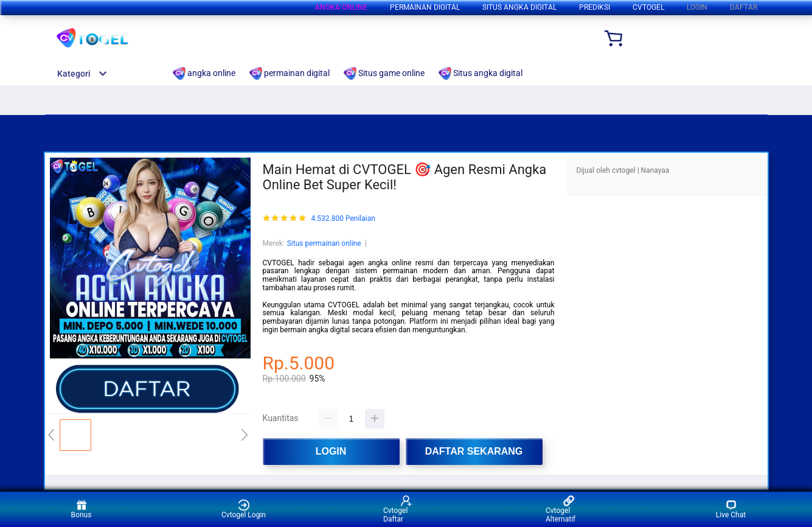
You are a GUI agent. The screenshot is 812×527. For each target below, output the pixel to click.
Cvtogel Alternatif (560, 509)
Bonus (82, 509)
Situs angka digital (519, 7)
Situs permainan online (324, 243)
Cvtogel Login (244, 509)
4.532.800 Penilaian (343, 219)
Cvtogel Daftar (398, 509)
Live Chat (731, 509)
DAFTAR (744, 7)
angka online (341, 7)
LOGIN (697, 7)
